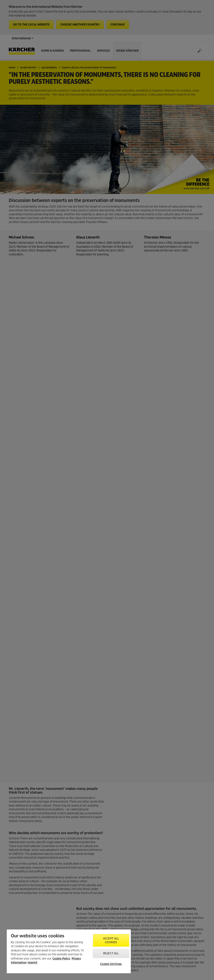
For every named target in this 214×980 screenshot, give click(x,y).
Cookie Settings (111, 964)
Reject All (111, 953)
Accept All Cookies (111, 940)
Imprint (32, 963)
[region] (69, 951)
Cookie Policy (61, 959)
